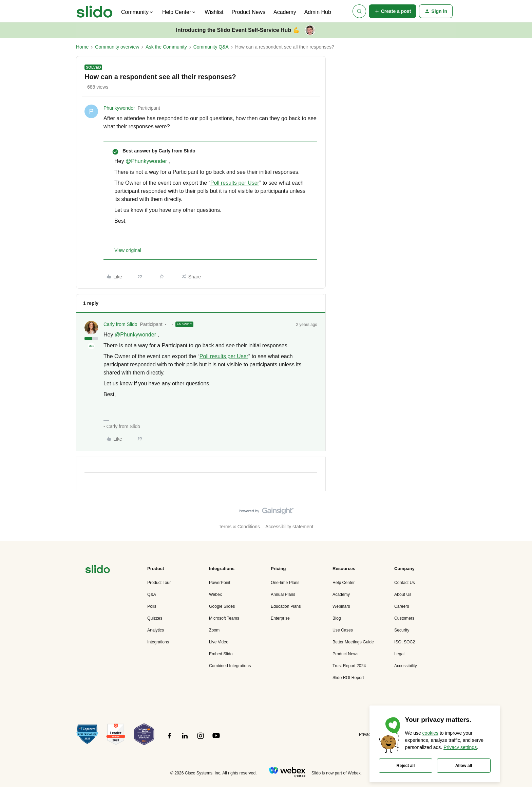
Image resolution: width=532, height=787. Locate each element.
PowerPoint (220, 583)
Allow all (464, 766)
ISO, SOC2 (405, 642)
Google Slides (222, 606)
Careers (402, 606)
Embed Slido (221, 654)
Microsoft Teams (224, 618)
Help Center (344, 583)
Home (82, 47)
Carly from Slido (120, 324)
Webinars (341, 606)
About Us (403, 594)
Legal (399, 654)
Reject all (406, 766)
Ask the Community (166, 47)
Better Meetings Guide (353, 642)
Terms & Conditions (239, 527)
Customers (404, 618)
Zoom (214, 630)
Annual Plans (283, 594)
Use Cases (343, 630)
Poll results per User (235, 183)
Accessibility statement (289, 527)
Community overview (117, 47)
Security (402, 630)
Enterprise (280, 618)
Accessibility (406, 666)
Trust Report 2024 (349, 666)
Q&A (152, 594)
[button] (393, 11)
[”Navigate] (98, 570)
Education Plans (286, 606)
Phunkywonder (119, 108)
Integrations (158, 642)
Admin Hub (318, 12)
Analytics (156, 630)
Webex (215, 594)
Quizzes (155, 618)
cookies (430, 733)
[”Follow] (169, 739)
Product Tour (159, 583)
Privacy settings (460, 747)
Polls (152, 606)
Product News (248, 12)
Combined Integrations (230, 666)
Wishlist (214, 12)
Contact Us (405, 583)
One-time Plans (285, 583)
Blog (337, 618)
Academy (285, 12)
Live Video (219, 642)
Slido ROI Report (348, 678)
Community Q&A (211, 47)
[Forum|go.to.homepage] (94, 11)
